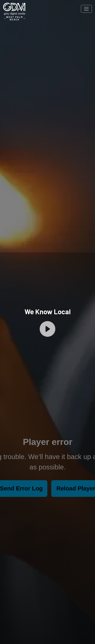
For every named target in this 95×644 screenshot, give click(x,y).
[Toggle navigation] (86, 9)
